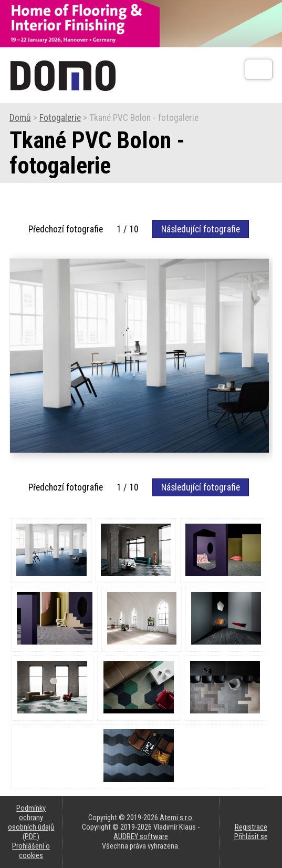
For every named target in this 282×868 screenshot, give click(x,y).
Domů (20, 118)
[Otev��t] (259, 69)
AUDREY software (141, 836)
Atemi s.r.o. (177, 818)
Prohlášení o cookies (31, 851)
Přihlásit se (251, 836)
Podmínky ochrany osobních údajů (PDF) (31, 822)
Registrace (251, 827)
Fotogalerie (60, 118)
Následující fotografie (201, 229)
